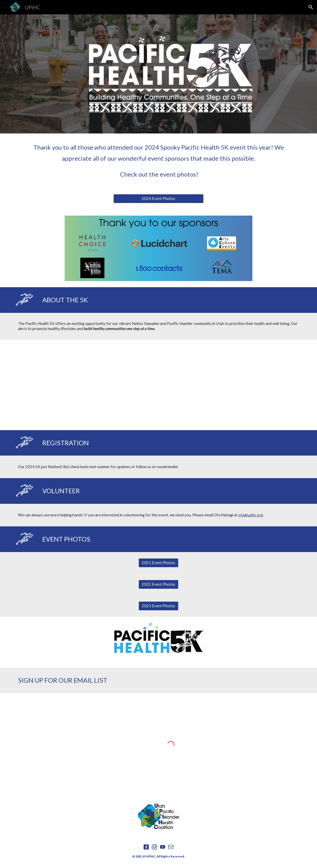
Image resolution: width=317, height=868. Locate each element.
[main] (158, 161)
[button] (311, 7)
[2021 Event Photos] (158, 563)
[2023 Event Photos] (158, 606)
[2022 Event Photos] (158, 584)
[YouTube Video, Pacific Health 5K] (158, 385)
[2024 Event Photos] (158, 198)
